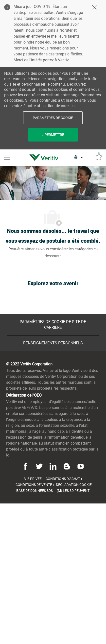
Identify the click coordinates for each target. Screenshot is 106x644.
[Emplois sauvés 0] (99, 156)
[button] (53, 118)
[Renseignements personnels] (53, 343)
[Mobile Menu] (7, 157)
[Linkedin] (53, 466)
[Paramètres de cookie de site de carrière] (53, 325)
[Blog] (67, 466)
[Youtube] (80, 466)
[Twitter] (39, 466)
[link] (45, 158)
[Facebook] (26, 466)
